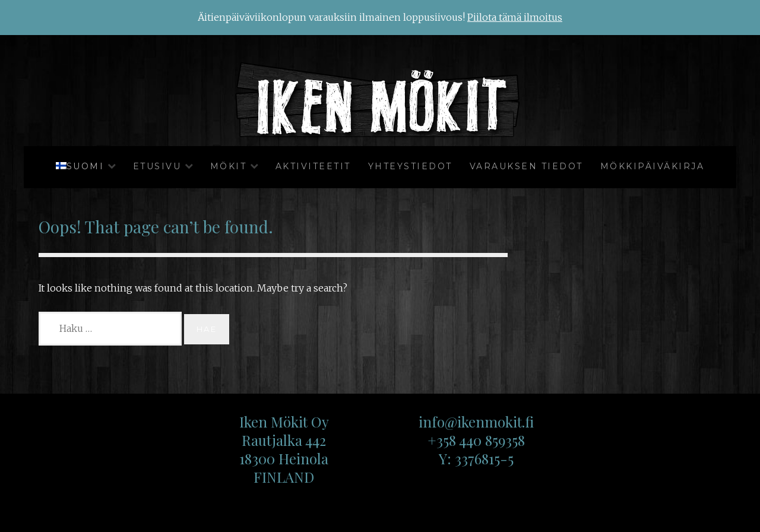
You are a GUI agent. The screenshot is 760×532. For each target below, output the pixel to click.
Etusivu (157, 166)
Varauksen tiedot (526, 166)
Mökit (229, 166)
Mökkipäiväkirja (653, 166)
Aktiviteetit (313, 166)
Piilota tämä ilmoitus (515, 17)
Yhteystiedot (410, 166)
